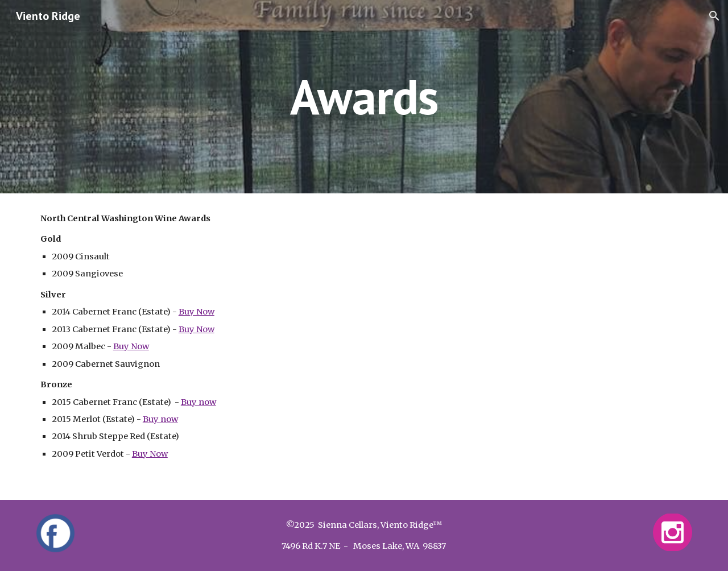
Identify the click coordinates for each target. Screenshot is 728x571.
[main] (364, 96)
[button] (714, 16)
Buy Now (197, 312)
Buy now (198, 402)
